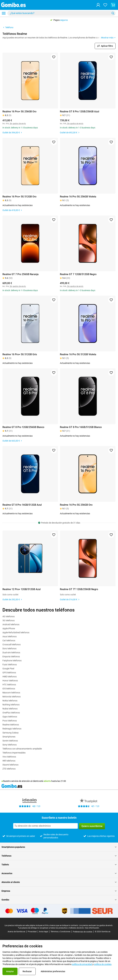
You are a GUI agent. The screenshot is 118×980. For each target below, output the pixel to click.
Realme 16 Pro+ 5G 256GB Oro (19, 112)
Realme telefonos (11, 725)
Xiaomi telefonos (10, 765)
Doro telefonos (9, 649)
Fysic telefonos (10, 665)
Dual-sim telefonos (11, 653)
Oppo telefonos (10, 717)
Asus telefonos (10, 636)
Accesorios (59, 873)
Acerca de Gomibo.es (16, 932)
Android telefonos (11, 624)
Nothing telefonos (11, 705)
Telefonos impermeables (14, 753)
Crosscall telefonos (12, 644)
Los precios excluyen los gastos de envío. (96, 925)
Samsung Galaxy (11, 733)
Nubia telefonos (10, 709)
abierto (47, 781)
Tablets (59, 865)
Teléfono (8, 27)
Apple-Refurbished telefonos (16, 632)
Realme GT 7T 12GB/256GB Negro (79, 589)
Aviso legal (44, 932)
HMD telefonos (10, 677)
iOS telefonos (9, 689)
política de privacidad (82, 964)
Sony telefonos (10, 745)
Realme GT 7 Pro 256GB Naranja (21, 274)
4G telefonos (9, 616)
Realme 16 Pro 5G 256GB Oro (76, 505)
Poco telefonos (10, 721)
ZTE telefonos (9, 769)
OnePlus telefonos (11, 713)
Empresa (59, 891)
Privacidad (32, 932)
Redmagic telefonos (12, 729)
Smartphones (9, 737)
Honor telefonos (10, 681)
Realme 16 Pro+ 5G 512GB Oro (19, 197)
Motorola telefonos (12, 697)
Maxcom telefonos (11, 693)
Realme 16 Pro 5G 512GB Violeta (78, 354)
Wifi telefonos (9, 761)
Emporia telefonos (11, 657)
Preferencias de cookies (83, 932)
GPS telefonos (9, 673)
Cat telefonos (9, 640)
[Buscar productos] (59, 13)
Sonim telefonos (10, 741)
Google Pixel (8, 669)
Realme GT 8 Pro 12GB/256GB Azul (80, 112)
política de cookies (103, 964)
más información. (92, 928)
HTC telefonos (9, 685)
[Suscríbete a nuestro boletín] (45, 826)
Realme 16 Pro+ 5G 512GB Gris (20, 354)
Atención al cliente (59, 882)
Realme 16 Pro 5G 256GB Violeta (78, 197)
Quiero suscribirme (92, 826)
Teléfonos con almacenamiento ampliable (22, 749)
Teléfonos (59, 856)
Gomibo (59, 900)
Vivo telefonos (9, 757)
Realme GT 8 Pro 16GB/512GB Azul (22, 505)
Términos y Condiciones (60, 932)
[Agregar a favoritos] (54, 57)
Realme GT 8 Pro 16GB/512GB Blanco (81, 427)
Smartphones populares (59, 847)
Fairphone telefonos (12, 661)
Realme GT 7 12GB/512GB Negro (78, 274)
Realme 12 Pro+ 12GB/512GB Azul (22, 589)
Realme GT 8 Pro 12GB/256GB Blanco (23, 427)
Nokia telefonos (10, 701)
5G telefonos (9, 620)
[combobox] (61, 13)
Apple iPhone (9, 628)
